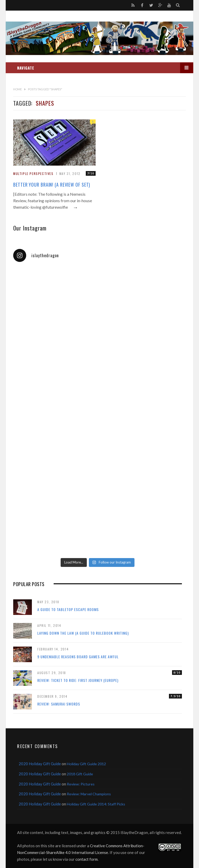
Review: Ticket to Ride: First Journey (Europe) (78, 680)
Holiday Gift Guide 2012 (86, 764)
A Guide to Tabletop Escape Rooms (68, 609)
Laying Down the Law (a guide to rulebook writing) (83, 633)
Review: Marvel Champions (89, 794)
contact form (87, 859)
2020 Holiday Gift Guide (40, 764)
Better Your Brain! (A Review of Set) (52, 185)
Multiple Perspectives (33, 174)
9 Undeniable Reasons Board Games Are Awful (78, 657)
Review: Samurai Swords (59, 704)
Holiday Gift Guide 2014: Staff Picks (96, 804)
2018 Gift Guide (80, 774)
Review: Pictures (81, 784)
